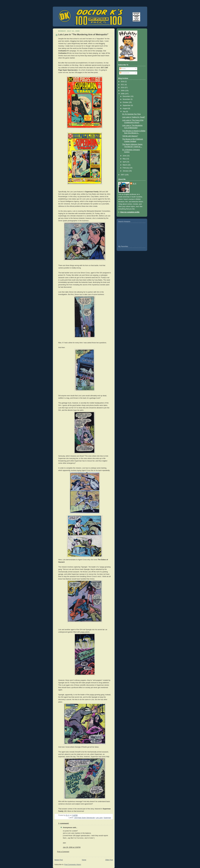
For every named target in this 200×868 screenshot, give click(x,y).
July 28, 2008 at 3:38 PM (72, 847)
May (124, 159)
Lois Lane (99, 818)
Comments (124, 73)
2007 (123, 175)
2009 (123, 91)
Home (84, 860)
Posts (123, 69)
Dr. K (134, 184)
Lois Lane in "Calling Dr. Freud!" (134, 117)
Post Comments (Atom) (73, 865)
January (126, 171)
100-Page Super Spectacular (85, 818)
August (125, 108)
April (125, 162)
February (126, 168)
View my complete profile (130, 212)
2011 (123, 85)
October (126, 102)
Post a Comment (63, 852)
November (127, 99)
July (124, 112)
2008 (123, 94)
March (125, 165)
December (127, 96)
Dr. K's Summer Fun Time (132, 114)
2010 (123, 88)
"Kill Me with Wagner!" (130, 136)
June (125, 156)
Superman (107, 818)
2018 (123, 82)
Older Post (109, 860)
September (127, 105)
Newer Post (59, 860)
